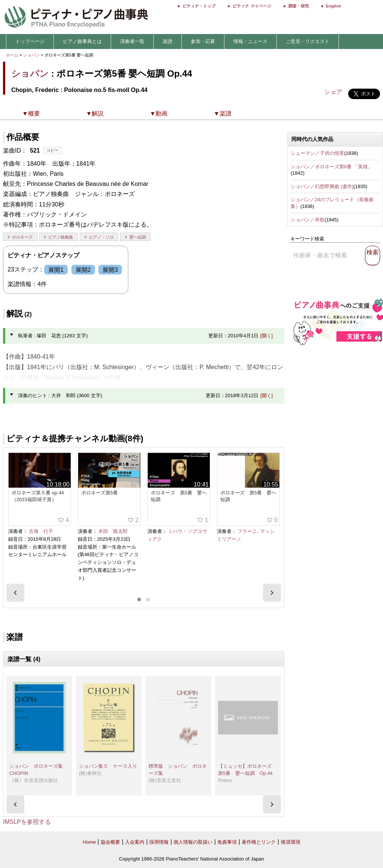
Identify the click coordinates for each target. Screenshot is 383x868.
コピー (53, 150)
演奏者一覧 (132, 41)
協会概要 (110, 842)
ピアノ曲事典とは (82, 41)
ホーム (12, 55)
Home (89, 842)
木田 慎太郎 (113, 531)
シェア (333, 92)
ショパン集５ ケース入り (108, 766)
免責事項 (227, 842)
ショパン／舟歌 (308, 220)
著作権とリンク (259, 842)
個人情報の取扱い (193, 842)
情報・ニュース (250, 41)
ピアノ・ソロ (101, 237)
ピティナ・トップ (199, 6)
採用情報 (159, 842)
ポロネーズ (22, 237)
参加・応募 (203, 41)
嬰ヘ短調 (138, 237)
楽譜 (168, 41)
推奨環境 (291, 842)
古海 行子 (41, 531)
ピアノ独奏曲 (61, 237)
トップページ (30, 41)
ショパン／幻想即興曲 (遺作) (322, 186)
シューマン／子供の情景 (317, 153)
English (334, 6)
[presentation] (15, 593)
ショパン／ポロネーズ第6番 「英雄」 (332, 167)
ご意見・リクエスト (308, 41)
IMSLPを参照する (27, 822)
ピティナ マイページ (252, 6)
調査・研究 (299, 6)
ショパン (31, 55)
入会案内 (135, 842)
